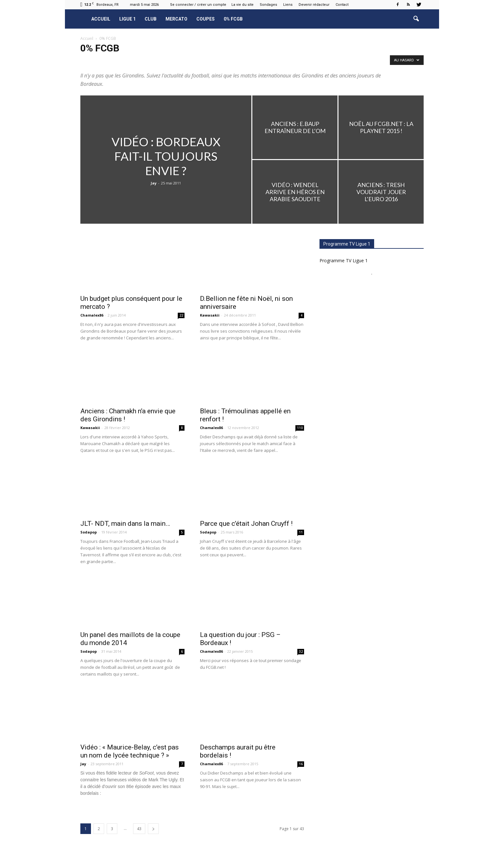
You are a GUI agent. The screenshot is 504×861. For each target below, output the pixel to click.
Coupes (206, 19)
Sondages (268, 5)
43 (139, 829)
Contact (342, 5)
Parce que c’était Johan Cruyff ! (246, 524)
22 (181, 315)
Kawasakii (210, 315)
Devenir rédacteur (314, 5)
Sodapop (89, 532)
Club (151, 19)
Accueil (101, 19)
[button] (416, 19)
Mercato (176, 19)
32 (301, 651)
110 (300, 428)
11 (301, 532)
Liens (288, 5)
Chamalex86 (92, 315)
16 (301, 764)
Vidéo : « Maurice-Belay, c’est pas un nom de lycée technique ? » (130, 751)
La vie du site (243, 5)
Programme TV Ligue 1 (344, 260)
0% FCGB (233, 19)
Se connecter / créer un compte (198, 5)
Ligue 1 (127, 19)
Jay (154, 183)
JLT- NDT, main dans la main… (125, 524)
